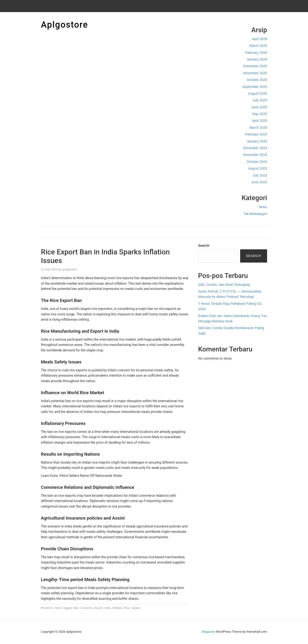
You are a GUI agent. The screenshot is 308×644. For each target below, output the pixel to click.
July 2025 (260, 100)
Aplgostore (64, 25)
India (108, 608)
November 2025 (255, 73)
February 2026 (256, 53)
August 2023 (258, 168)
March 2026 (258, 46)
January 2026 (257, 59)
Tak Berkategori (255, 214)
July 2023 (260, 175)
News (263, 207)
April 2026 (260, 39)
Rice (127, 608)
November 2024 (255, 155)
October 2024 (257, 162)
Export (99, 608)
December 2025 (255, 66)
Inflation (117, 608)
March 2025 (258, 128)
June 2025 (259, 107)
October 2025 (257, 80)
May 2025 (260, 114)
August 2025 (258, 93)
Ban (76, 608)
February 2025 (256, 134)
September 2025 (255, 87)
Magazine (208, 632)
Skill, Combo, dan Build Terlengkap (224, 285)
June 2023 (259, 182)
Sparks (136, 608)
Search (204, 245)
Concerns (87, 608)
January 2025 (257, 141)
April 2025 (260, 121)
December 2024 (255, 148)
